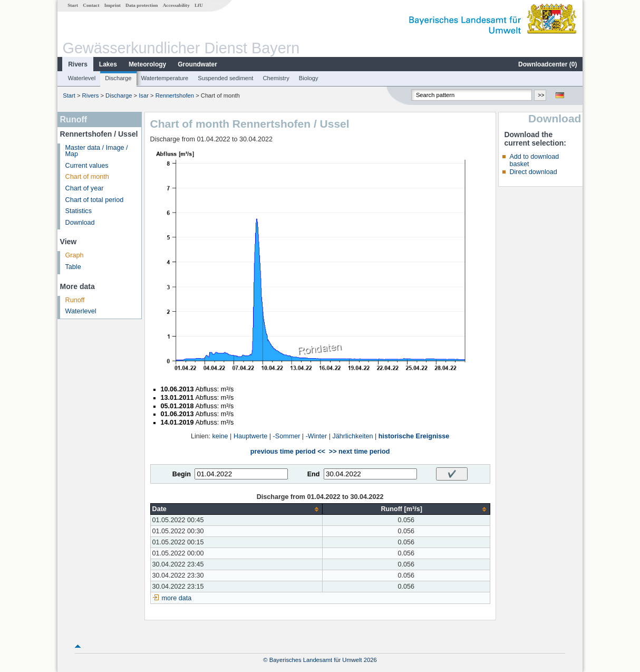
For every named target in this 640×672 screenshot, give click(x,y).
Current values (87, 166)
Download (80, 223)
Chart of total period (95, 200)
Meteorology (147, 64)
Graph (75, 255)
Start (73, 5)
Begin (182, 474)
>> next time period (359, 452)
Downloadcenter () (547, 64)
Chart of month (87, 177)
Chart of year (85, 188)
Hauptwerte (250, 436)
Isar (144, 95)
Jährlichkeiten (353, 436)
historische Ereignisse (414, 436)
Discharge (118, 78)
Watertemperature (165, 78)
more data (177, 598)
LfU (199, 5)
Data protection (142, 5)
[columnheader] (236, 509)
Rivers (78, 64)
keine (220, 436)
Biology (309, 78)
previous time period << (288, 452)
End (314, 474)
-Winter (317, 436)
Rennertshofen (175, 95)
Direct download (533, 172)
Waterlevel (82, 78)
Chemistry (276, 78)
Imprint (113, 5)
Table (73, 267)
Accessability (176, 5)
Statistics (79, 211)
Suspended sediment (225, 78)
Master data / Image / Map (97, 151)
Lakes (108, 64)
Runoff (75, 300)
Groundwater (197, 64)
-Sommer (287, 436)
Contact (91, 5)
